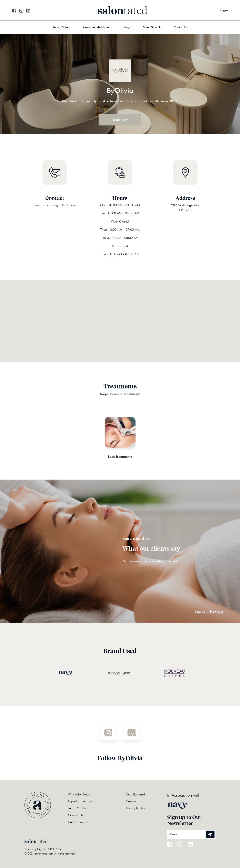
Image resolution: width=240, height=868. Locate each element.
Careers (131, 801)
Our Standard (135, 794)
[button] (120, 316)
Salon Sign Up (152, 27)
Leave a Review (209, 611)
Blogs (127, 27)
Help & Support (79, 822)
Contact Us (181, 27)
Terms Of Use (77, 808)
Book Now (120, 120)
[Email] (191, 834)
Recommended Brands (97, 27)
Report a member (80, 801)
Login (224, 10)
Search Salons (62, 27)
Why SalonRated (79, 794)
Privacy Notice (136, 808)
